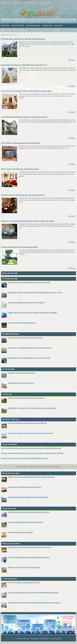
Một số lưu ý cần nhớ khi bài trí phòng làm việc (24, 568)
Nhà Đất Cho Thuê (18, 26)
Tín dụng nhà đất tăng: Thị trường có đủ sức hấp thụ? (27, 303)
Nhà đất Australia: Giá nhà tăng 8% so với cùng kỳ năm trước (29, 283)
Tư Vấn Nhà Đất (47, 26)
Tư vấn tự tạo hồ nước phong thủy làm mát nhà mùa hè (23, 195)
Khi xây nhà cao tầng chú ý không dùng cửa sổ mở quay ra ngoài (30, 433)
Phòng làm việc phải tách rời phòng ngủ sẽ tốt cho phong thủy (30, 547)
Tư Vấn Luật (58, 26)
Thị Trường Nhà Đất (33, 26)
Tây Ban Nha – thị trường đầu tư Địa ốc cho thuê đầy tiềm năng (30, 348)
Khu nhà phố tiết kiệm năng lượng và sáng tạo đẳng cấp (27, 423)
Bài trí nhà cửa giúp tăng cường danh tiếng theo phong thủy (29, 558)
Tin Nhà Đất (5, 3)
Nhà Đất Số (16, 3)
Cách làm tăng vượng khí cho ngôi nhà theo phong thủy (23, 39)
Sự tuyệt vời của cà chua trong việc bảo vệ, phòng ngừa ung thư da (24, 458)
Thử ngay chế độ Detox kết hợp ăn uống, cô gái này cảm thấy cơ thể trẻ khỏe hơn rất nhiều (32, 453)
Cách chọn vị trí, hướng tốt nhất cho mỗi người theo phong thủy (26, 91)
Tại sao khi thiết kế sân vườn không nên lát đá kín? (26, 522)
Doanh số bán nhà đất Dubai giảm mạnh (22, 323)
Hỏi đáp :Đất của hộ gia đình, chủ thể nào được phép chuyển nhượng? (32, 408)
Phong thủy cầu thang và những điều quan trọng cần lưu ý (24, 65)
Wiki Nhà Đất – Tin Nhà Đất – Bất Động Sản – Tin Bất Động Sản (41, 639)
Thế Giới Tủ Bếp (45, 3)
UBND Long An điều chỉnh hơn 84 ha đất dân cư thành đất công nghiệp (32, 313)
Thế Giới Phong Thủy (30, 3)
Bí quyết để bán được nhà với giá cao (21, 383)
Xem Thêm (72, 60)
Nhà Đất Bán (5, 26)
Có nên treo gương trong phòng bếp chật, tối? (24, 583)
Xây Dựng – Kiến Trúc (8, 30)
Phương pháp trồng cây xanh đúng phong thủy (19, 247)
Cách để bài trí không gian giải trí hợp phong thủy (21, 143)
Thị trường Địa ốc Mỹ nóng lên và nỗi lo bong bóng (25, 338)
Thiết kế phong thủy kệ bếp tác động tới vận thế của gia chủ (29, 512)
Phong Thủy (22, 30)
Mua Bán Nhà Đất (11, 273)
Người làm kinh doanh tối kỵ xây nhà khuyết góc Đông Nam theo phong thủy (34, 603)
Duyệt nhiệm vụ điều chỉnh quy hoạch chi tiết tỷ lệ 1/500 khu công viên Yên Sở (35, 293)
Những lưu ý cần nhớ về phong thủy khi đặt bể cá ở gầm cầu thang (27, 221)
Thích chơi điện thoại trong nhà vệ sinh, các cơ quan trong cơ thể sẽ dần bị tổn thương (31, 448)
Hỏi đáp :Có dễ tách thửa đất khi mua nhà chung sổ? (26, 398)
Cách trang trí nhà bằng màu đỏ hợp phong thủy (20, 169)
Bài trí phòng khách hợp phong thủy (20, 532)
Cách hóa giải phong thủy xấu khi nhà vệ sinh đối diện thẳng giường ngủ (33, 593)
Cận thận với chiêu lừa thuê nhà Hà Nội (21, 373)
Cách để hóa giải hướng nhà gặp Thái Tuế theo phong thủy (24, 117)
